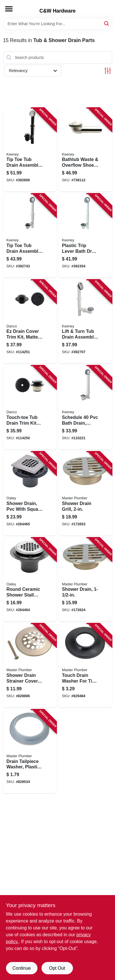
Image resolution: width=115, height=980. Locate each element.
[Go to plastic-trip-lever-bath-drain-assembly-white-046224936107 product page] (85, 236)
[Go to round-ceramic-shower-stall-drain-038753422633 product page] (30, 580)
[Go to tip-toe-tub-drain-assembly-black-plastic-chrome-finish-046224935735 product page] (30, 150)
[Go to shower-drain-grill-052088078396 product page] (85, 494)
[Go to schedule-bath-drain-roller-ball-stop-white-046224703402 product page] (85, 407)
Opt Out (57, 968)
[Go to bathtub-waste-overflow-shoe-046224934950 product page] (85, 150)
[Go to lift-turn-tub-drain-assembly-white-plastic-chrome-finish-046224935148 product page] (85, 322)
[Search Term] (58, 24)
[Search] (107, 23)
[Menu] (9, 9)
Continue (21, 968)
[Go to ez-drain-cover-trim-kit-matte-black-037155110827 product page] (30, 322)
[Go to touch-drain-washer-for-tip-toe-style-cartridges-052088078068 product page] (85, 665)
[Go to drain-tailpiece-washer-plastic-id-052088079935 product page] (30, 752)
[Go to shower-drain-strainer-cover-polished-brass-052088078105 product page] (30, 665)
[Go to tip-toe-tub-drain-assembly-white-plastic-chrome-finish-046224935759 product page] (30, 236)
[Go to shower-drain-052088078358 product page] (85, 580)
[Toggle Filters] (108, 71)
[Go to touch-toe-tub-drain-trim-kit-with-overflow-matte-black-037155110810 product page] (30, 407)
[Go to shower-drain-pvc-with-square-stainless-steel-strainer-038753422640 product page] (30, 494)
